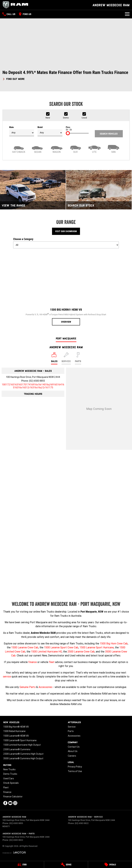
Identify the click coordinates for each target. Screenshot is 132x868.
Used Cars (9, 778)
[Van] (113, 149)
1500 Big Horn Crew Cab (114, 643)
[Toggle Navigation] (127, 14)
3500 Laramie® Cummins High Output (23, 758)
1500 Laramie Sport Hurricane (97, 647)
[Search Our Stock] (99, 190)
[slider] (68, 133)
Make (22, 131)
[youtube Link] (10, 803)
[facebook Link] (5, 803)
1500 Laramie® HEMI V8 (16, 736)
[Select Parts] (78, 358)
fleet (52, 662)
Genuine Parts (28, 687)
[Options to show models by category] (66, 245)
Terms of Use (75, 771)
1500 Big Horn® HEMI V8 (16, 727)
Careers (72, 756)
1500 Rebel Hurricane (14, 731)
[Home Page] (16, 5)
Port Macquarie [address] (66, 338)
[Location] (54, 358)
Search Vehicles (109, 134)
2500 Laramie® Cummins (17, 749)
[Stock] (22, 865)
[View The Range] (33, 190)
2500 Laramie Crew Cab (81, 651)
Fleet (6, 788)
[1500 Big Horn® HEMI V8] (66, 288)
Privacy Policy (75, 767)
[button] (66, 75)
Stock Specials (11, 783)
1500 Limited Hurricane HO (46, 651)
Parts (71, 731)
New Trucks (9, 769)
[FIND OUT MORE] (14, 78)
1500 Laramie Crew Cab (25, 647)
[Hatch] (19, 149)
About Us (73, 751)
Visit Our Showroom (66, 231)
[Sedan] (38, 149)
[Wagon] (57, 149)
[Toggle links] (14, 852)
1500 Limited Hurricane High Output (22, 745)
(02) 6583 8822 (82, 823)
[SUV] (75, 149)
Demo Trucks (10, 774)
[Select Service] (66, 358)
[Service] (66, 865)
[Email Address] (33, 386)
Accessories (45, 687)
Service (72, 727)
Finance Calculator (13, 797)
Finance (7, 792)
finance (33, 662)
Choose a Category (66, 243)
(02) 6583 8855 (37, 381)
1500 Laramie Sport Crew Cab (61, 647)
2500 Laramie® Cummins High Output (23, 754)
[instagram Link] (15, 803)
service (7, 676)
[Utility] (94, 149)
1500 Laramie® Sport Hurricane (20, 740)
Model (50, 131)
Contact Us (74, 747)
